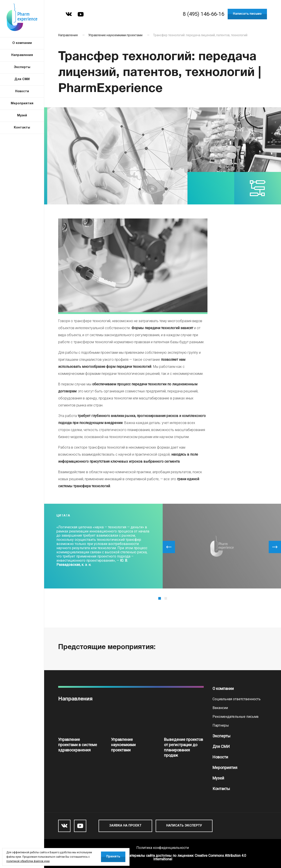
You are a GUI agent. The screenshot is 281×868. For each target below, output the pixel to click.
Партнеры (221, 725)
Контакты (221, 789)
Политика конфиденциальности (163, 848)
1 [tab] (160, 598)
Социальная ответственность (237, 699)
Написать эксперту (184, 826)
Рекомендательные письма (235, 717)
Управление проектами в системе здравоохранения (78, 745)
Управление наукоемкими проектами (115, 35)
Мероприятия (225, 768)
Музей (218, 778)
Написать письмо (247, 14)
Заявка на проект (125, 826)
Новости (220, 757)
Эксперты (222, 736)
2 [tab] (166, 598)
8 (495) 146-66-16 (204, 14)
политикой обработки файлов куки (28, 861)
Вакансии (220, 708)
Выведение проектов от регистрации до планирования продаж (184, 747)
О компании (223, 688)
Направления (68, 35)
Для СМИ (221, 746)
